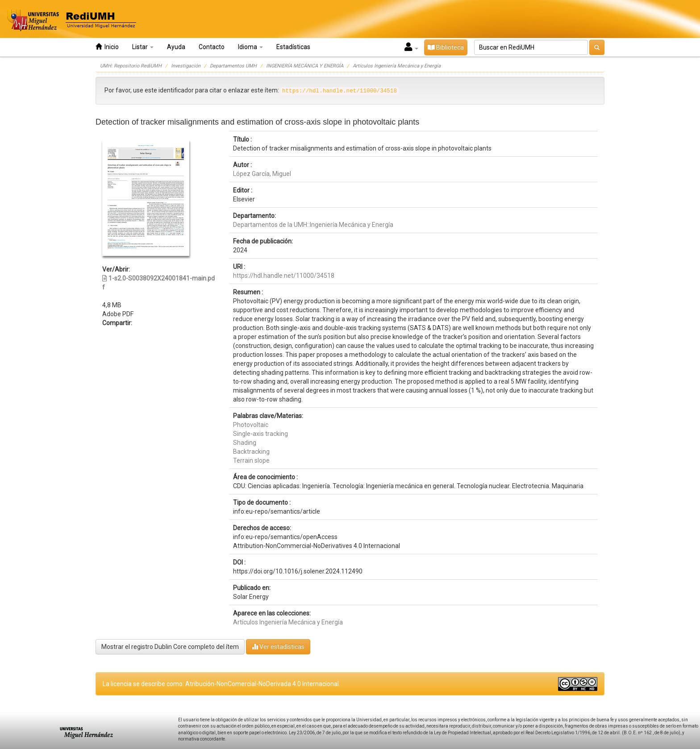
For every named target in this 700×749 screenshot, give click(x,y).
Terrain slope (251, 460)
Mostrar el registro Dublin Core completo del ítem (170, 647)
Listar (143, 47)
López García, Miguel (262, 174)
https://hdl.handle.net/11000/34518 (284, 276)
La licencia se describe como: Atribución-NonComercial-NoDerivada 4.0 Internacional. (221, 684)
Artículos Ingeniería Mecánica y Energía (397, 66)
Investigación (186, 66)
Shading (245, 443)
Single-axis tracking (260, 434)
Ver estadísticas (278, 646)
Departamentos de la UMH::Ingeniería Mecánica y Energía (313, 225)
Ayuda (176, 47)
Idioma (250, 47)
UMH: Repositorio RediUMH (131, 66)
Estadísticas (293, 47)
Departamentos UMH (233, 66)
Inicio (107, 47)
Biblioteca (446, 47)
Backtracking (251, 452)
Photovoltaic (251, 425)
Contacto (212, 47)
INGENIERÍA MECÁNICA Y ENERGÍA (305, 66)
